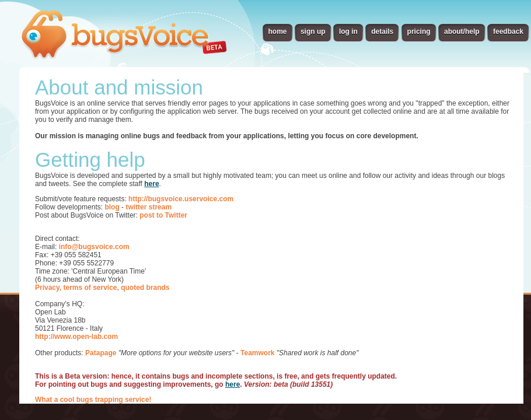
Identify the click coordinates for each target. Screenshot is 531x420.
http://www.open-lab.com (76, 337)
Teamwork (257, 353)
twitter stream (149, 207)
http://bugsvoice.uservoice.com (181, 199)
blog (112, 207)
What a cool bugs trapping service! (93, 400)
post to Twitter (163, 215)
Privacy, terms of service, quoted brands (102, 288)
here (151, 184)
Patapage (101, 353)
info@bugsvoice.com (94, 247)
